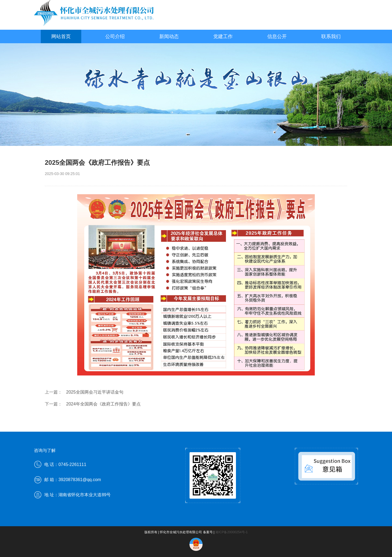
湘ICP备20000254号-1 (231, 532)
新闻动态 (169, 36)
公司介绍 (115, 36)
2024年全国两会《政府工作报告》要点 (103, 404)
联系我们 (331, 36)
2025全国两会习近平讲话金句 (95, 392)
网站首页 (61, 36)
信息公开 (277, 36)
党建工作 (223, 36)
